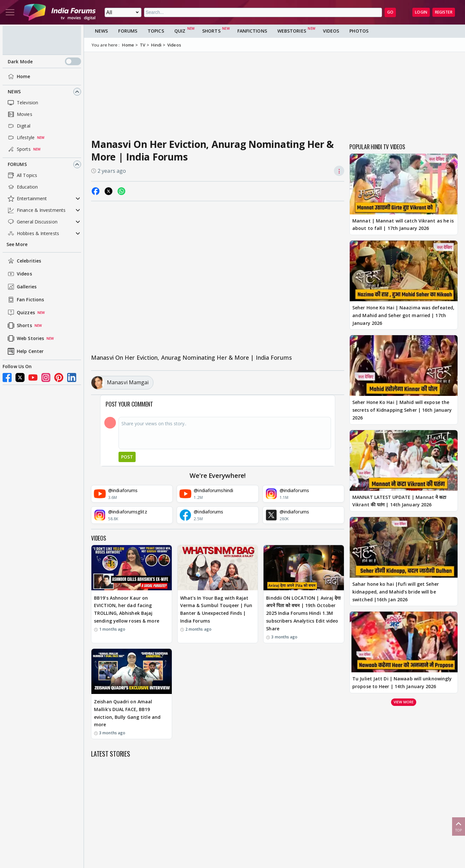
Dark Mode (44, 61)
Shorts (19, 325)
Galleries (21, 287)
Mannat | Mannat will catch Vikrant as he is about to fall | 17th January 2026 (403, 225)
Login (421, 12)
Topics (156, 31)
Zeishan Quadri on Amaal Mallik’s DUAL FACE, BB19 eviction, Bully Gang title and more (127, 713)
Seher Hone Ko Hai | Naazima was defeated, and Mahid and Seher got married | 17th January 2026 (403, 315)
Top (459, 826)
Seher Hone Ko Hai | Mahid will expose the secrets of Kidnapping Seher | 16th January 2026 (402, 410)
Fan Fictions (25, 300)
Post (127, 457)
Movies (19, 114)
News (14, 92)
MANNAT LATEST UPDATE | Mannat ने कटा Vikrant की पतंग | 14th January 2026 (399, 501)
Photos (359, 31)
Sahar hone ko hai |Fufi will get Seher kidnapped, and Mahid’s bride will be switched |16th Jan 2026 (396, 592)
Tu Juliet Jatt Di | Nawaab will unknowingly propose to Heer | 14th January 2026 (402, 682)
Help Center (25, 351)
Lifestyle (21, 138)
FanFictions (252, 31)
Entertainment (27, 199)
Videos (19, 274)
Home (18, 77)
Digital (18, 126)
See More (17, 244)
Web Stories (25, 338)
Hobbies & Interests (33, 233)
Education (22, 187)
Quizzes (21, 313)
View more (404, 702)
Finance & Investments (36, 210)
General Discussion (32, 222)
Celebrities (24, 261)
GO (390, 12)
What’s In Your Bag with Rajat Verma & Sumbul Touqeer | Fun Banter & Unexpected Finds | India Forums (216, 609)
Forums (17, 164)
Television (22, 103)
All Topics (22, 175)
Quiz (180, 31)
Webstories (292, 31)
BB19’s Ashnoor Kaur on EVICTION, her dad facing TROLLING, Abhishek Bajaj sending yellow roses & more (127, 609)
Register (444, 12)
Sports (19, 149)
